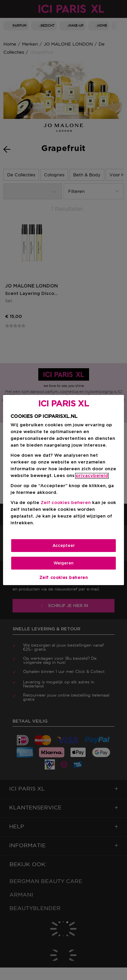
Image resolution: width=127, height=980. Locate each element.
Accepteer (64, 546)
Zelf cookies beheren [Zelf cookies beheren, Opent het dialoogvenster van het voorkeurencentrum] (64, 578)
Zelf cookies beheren (66, 503)
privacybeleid (92, 476)
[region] (63, 490)
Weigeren (63, 563)
